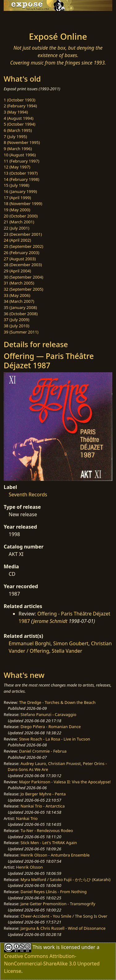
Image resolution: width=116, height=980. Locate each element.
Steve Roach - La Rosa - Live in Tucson (55, 739)
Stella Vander (67, 651)
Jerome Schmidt (50, 621)
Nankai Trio (27, 818)
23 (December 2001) (23, 234)
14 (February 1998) (21, 179)
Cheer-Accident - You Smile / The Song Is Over (64, 916)
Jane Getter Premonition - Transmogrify (58, 904)
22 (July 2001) (17, 228)
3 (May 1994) (16, 112)
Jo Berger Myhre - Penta (43, 794)
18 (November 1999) (23, 204)
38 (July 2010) (17, 326)
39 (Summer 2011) (21, 332)
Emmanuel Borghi (30, 643)
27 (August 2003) (20, 259)
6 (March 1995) (18, 130)
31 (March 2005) (19, 283)
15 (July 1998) (17, 185)
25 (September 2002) (24, 246)
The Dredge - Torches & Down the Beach (57, 702)
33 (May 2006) (17, 295)
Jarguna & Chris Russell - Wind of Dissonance (63, 928)
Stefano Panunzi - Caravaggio (48, 714)
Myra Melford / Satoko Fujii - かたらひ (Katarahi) (65, 879)
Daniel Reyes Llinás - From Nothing (54, 892)
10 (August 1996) (20, 155)
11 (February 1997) (21, 161)
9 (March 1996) (18, 149)
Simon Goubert (71, 643)
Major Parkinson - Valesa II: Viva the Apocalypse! (65, 782)
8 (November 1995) (22, 142)
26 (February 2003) (21, 253)
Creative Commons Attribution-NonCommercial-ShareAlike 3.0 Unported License (52, 964)
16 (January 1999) (20, 191)
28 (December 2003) (23, 265)
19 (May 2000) (17, 210)
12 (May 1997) (17, 167)
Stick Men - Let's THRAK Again (49, 843)
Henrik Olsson (30, 867)
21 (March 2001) (19, 222)
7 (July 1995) (15, 136)
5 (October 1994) (19, 124)
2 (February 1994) (20, 106)
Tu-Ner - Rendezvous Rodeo (47, 830)
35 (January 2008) (20, 307)
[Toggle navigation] (20, 20)
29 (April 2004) (17, 271)
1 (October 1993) (19, 100)
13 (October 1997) (21, 173)
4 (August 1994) (19, 118)
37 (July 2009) (17, 320)
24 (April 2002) (17, 240)
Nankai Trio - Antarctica (43, 806)
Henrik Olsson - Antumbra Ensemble (55, 855)
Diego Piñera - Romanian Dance (51, 727)
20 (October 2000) (21, 216)
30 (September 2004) (24, 277)
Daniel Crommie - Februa (43, 751)
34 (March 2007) (19, 301)
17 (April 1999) (17, 198)
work (49, 947)
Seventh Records (28, 494)
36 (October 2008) (21, 314)
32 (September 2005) (24, 289)
